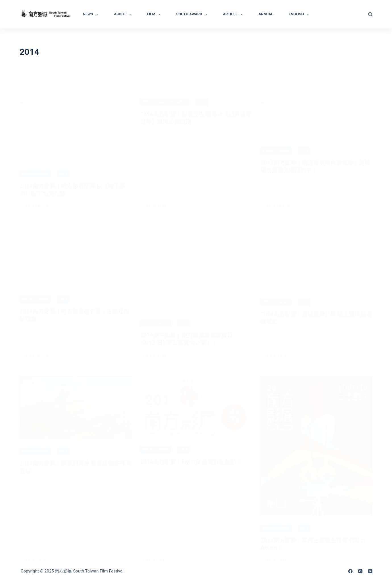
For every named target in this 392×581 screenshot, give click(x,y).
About (124, 14)
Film (155, 14)
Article (234, 14)
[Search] (370, 14)
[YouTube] (370, 571)
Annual (266, 14)
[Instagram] (360, 571)
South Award (193, 14)
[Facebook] (350, 571)
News (92, 14)
